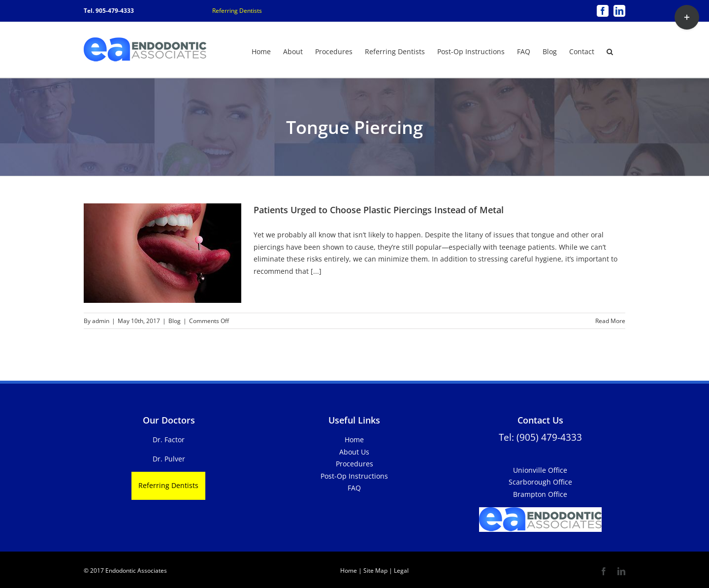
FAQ (354, 488)
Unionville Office (540, 470)
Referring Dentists (237, 11)
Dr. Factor (169, 440)
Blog (175, 321)
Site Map (375, 571)
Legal (401, 571)
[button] (610, 51)
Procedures (354, 464)
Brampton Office (540, 494)
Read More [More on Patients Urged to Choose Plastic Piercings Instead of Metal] (610, 321)
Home (354, 440)
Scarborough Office (540, 482)
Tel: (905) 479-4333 (540, 437)
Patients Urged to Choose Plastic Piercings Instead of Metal (379, 210)
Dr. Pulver (169, 459)
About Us (354, 452)
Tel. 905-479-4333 (109, 11)
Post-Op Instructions (354, 476)
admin (101, 321)
